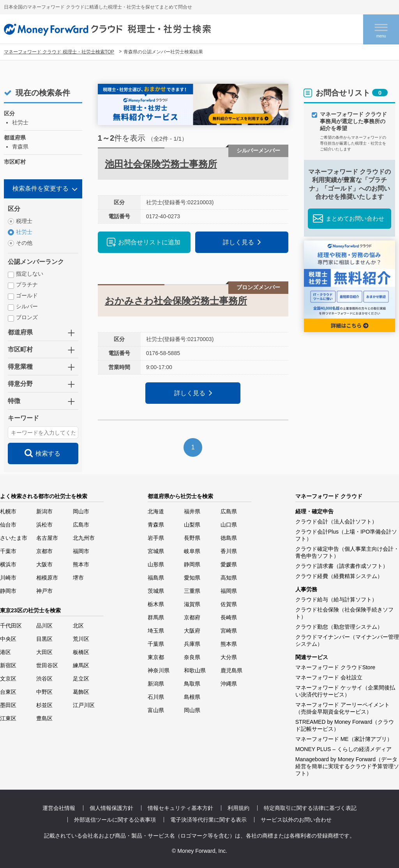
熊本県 (229, 644)
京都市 (44, 551)
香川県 (229, 551)
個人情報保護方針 (111, 808)
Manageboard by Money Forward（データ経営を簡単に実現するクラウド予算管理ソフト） (347, 766)
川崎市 (8, 578)
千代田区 (11, 626)
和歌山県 (195, 670)
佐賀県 (229, 604)
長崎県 (229, 617)
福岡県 (229, 591)
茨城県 (156, 591)
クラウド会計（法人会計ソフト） (336, 522)
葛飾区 (81, 692)
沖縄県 (229, 684)
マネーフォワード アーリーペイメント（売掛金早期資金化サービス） (343, 708)
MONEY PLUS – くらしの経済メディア (343, 749)
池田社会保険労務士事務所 (161, 164)
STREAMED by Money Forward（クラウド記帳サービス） (345, 725)
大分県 (229, 657)
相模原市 (47, 578)
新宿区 (8, 665)
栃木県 (156, 604)
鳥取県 (192, 684)
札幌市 (8, 511)
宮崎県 (229, 631)
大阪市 (44, 564)
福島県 (156, 578)
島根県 (192, 697)
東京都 (156, 657)
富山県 (156, 710)
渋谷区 (44, 679)
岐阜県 (192, 551)
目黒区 (44, 639)
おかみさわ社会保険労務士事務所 (176, 301)
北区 (78, 626)
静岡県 (192, 564)
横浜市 (8, 564)
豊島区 (44, 718)
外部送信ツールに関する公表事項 (115, 820)
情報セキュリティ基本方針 (180, 808)
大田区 (44, 652)
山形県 (156, 564)
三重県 (192, 591)
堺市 (78, 578)
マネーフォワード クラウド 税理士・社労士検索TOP (59, 52)
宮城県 (156, 551)
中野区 (44, 692)
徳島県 (229, 538)
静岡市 (8, 591)
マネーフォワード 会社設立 (329, 677)
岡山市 (81, 511)
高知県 (229, 578)
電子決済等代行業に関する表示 (208, 820)
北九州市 (84, 538)
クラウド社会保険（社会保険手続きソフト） (344, 613)
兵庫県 (192, 644)
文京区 (8, 679)
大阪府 (192, 631)
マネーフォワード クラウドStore (335, 667)
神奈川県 (159, 670)
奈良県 (192, 657)
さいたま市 (14, 538)
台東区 (8, 692)
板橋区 (81, 652)
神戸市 (44, 591)
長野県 (192, 538)
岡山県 (192, 710)
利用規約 (238, 808)
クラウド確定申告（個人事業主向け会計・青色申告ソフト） (347, 552)
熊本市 (81, 564)
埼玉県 (156, 631)
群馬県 (156, 617)
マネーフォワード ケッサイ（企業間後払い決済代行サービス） (345, 691)
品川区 (44, 626)
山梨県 (192, 525)
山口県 (229, 525)
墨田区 (8, 705)
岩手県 (156, 538)
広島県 (229, 511)
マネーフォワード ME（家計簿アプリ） (344, 739)
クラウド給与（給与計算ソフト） (336, 599)
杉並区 (44, 705)
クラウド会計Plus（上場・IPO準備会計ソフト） (346, 535)
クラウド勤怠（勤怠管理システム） (339, 627)
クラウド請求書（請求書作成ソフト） (342, 566)
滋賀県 (192, 604)
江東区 (8, 718)
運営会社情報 (59, 808)
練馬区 (81, 665)
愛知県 (192, 578)
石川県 (156, 697)
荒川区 (81, 639)
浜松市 (44, 525)
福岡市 (81, 551)
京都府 (192, 617)
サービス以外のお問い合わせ (296, 820)
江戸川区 (84, 705)
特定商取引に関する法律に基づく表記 (310, 808)
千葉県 (156, 644)
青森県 (156, 525)
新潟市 (44, 511)
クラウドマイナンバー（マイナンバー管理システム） (347, 640)
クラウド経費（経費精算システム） (339, 576)
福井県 (192, 511)
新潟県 (156, 684)
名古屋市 (47, 538)
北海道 (156, 511)
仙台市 (8, 525)
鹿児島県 (231, 670)
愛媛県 (229, 564)
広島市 (81, 525)
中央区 (8, 639)
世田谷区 (47, 665)
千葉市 (8, 551)
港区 (5, 652)
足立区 (81, 679)
